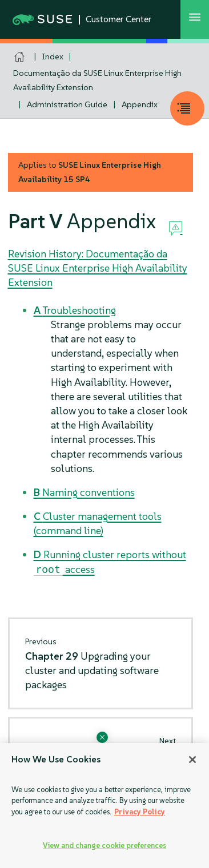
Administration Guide (67, 104)
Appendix (140, 104)
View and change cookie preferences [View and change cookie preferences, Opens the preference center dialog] (104, 845)
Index (53, 56)
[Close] (192, 760)
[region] (104, 806)
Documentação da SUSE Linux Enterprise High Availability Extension (97, 80)
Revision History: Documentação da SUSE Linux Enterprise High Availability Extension (98, 268)
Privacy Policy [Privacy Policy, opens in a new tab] (140, 812)
